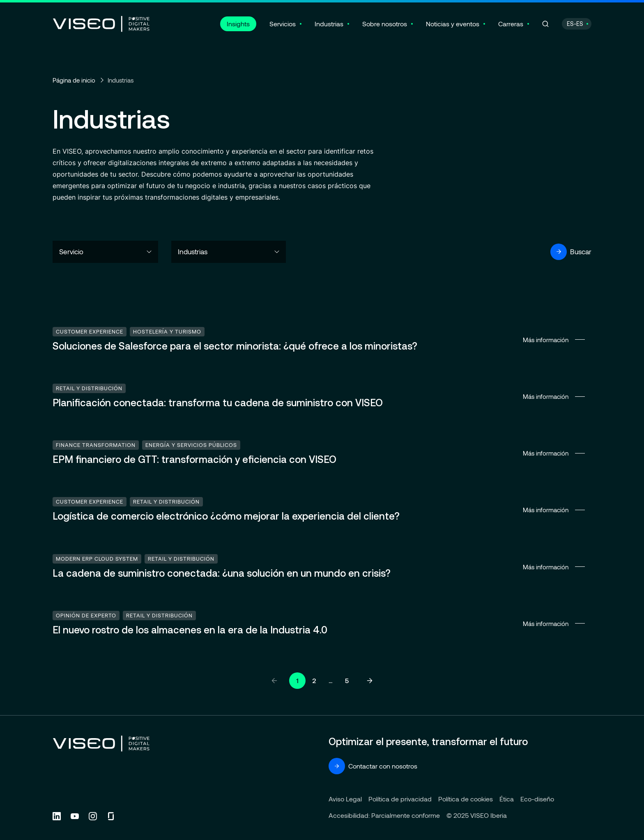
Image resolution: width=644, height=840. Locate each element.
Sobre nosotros (385, 24)
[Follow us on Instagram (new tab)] (93, 816)
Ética (507, 799)
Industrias (329, 24)
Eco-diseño (537, 799)
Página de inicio (74, 80)
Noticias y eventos (453, 24)
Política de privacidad (400, 799)
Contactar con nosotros (373, 766)
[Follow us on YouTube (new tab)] (75, 816)
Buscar (571, 252)
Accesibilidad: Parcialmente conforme (384, 815)
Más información (322, 340)
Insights (238, 24)
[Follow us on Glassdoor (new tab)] (111, 816)
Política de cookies (466, 799)
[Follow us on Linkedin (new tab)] (57, 816)
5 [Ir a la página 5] (347, 681)
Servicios (283, 24)
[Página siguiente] (370, 681)
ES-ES (575, 24)
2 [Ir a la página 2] (314, 681)
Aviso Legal (345, 799)
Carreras (511, 24)
